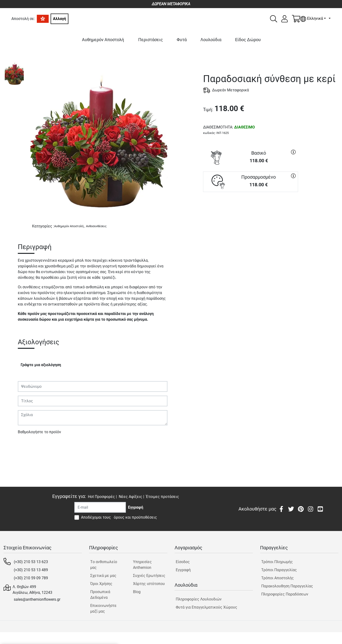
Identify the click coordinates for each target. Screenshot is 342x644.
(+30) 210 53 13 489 (31, 570)
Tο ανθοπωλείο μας (104, 565)
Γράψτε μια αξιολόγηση (41, 365)
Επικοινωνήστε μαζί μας (103, 608)
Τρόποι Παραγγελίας (279, 570)
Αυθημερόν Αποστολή (103, 40)
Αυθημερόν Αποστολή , (70, 226)
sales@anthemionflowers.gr (37, 599)
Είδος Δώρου (248, 40)
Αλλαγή (59, 19)
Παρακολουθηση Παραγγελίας (287, 586)
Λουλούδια (211, 40)
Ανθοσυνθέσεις (96, 226)
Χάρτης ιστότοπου (149, 584)
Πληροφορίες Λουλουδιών (199, 599)
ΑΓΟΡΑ (251, 209)
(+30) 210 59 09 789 (31, 578)
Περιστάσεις (151, 40)
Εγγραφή (183, 570)
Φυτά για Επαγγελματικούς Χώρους (207, 607)
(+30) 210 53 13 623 (31, 562)
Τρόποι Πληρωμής (277, 562)
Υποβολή (28, 446)
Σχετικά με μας (103, 576)
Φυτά (182, 40)
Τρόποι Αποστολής (278, 578)
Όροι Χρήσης (101, 584)
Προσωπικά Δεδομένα (100, 595)
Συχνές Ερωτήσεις (149, 576)
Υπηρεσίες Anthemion (142, 565)
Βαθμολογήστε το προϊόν (39, 432)
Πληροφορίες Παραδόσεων (285, 594)
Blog (137, 592)
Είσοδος (183, 562)
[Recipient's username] (100, 507)
